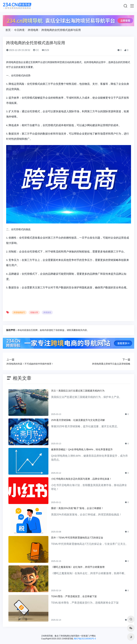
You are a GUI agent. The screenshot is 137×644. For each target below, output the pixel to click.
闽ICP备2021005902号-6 (85, 639)
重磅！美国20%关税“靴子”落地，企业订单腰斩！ (77, 508)
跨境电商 (33, 30)
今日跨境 (19, 30)
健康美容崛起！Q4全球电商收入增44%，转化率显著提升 (82, 449)
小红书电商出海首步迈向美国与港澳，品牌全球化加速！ (81, 479)
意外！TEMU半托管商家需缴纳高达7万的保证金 (77, 538)
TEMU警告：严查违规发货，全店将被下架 (74, 596)
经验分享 (34, 312)
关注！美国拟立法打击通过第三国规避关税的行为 (78, 391)
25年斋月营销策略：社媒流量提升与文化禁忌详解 (78, 420)
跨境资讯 (47, 312)
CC (36, 50)
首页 (8, 30)
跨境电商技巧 (19, 312)
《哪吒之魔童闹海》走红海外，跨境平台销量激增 (78, 567)
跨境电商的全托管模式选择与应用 (61, 30)
